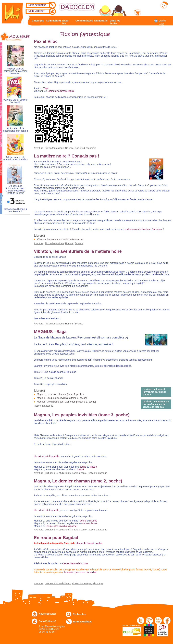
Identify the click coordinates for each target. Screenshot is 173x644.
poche (83, 467)
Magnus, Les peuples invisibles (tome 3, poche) (62, 398)
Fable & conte (79, 473)
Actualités (18, 37)
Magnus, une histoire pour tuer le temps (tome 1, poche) (66, 402)
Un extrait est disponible (47, 456)
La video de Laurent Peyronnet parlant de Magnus (154, 392)
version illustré (90, 523)
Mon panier (149, 12)
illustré (93, 467)
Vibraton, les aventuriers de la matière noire (60, 239)
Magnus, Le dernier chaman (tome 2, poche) (60, 394)
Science (69, 148)
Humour (69, 243)
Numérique (100, 21)
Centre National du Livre (75, 563)
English (162, 21)
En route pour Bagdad (56, 538)
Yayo (46, 88)
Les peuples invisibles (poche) (61, 526)
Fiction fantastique (54, 148)
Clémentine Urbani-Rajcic (61, 91)
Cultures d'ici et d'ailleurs (58, 473)
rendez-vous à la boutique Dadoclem (143, 229)
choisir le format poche (89, 543)
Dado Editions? (36, 11)
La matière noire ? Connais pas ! (67, 156)
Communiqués (83, 21)
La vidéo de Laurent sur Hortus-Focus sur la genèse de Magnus (156, 404)
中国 (161, 24)
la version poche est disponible (80, 572)
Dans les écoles (115, 22)
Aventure (39, 148)
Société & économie (85, 148)
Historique (98, 584)
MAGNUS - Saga (50, 332)
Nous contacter (47, 614)
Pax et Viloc (46, 41)
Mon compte (149, 5)
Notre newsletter (37, 5)
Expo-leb (66, 22)
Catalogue (37, 21)
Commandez (53, 21)
